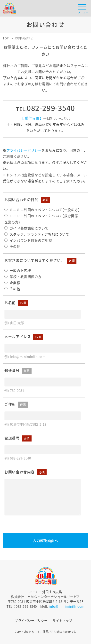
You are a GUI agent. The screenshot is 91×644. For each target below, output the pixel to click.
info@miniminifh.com (67, 606)
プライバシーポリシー (24, 150)
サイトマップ (62, 621)
